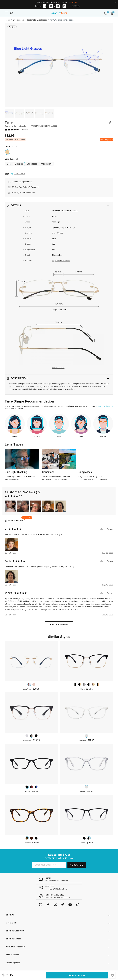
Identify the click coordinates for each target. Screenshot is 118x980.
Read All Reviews (59, 625)
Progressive (30, 250)
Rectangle (56, 222)
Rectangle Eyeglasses (37, 20)
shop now (76, 6)
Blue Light (19, 164)
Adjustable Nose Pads (61, 261)
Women (60, 233)
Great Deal (11, 923)
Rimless (55, 216)
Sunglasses (32, 164)
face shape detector (104, 406)
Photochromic (46, 164)
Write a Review (15, 521)
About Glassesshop (15, 947)
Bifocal (28, 244)
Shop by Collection (15, 931)
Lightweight (57, 228)
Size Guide (20, 174)
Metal (54, 239)
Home (8, 20)
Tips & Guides (13, 955)
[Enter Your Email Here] (49, 865)
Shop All (10, 915)
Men (54, 233)
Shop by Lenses (14, 939)
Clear (9, 164)
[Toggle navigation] (6, 13)
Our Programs (13, 963)
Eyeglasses (18, 20)
